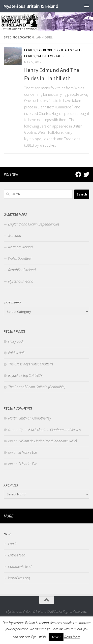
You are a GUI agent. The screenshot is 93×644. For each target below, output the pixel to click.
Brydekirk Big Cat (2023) (26, 375)
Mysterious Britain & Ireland (31, 6)
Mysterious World (21, 281)
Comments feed (20, 566)
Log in (13, 544)
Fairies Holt (16, 353)
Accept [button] (56, 637)
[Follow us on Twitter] (86, 174)
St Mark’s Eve (28, 452)
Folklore (45, 50)
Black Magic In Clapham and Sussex (55, 430)
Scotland (15, 236)
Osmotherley (42, 418)
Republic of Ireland (22, 270)
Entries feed (17, 555)
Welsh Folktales (51, 56)
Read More (72, 637)
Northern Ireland (20, 247)
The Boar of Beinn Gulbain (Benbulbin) (37, 387)
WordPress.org (19, 578)
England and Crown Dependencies (34, 224)
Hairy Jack (16, 341)
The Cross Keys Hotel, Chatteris (31, 364)
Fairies (29, 50)
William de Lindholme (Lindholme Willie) (48, 441)
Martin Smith (17, 418)
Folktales (64, 50)
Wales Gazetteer (20, 258)
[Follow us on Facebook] (78, 174)
